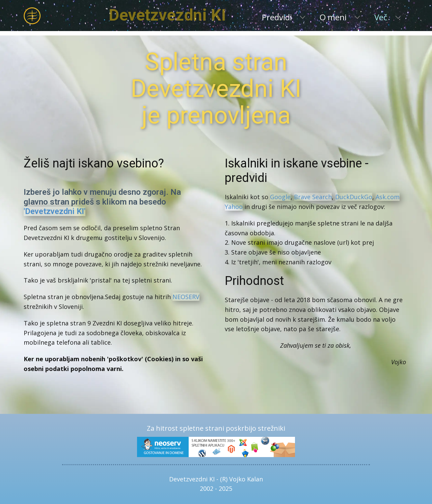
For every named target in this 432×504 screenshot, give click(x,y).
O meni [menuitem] (333, 17)
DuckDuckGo (354, 197)
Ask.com (388, 197)
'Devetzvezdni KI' (55, 211)
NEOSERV (186, 297)
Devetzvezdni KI (193, 15)
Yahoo (234, 207)
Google (280, 197)
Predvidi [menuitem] (277, 17)
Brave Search (313, 197)
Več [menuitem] (381, 17)
